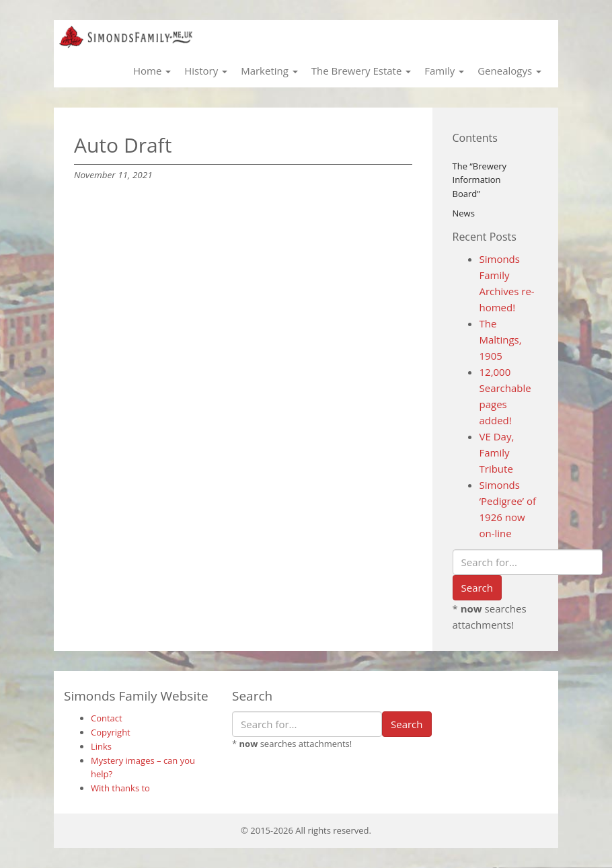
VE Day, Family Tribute (497, 452)
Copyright (111, 732)
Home (152, 71)
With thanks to (120, 788)
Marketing (269, 71)
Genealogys (509, 71)
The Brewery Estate (361, 71)
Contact (107, 718)
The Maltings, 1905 (501, 340)
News (464, 213)
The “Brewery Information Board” (480, 180)
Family (444, 71)
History (206, 71)
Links (101, 746)
